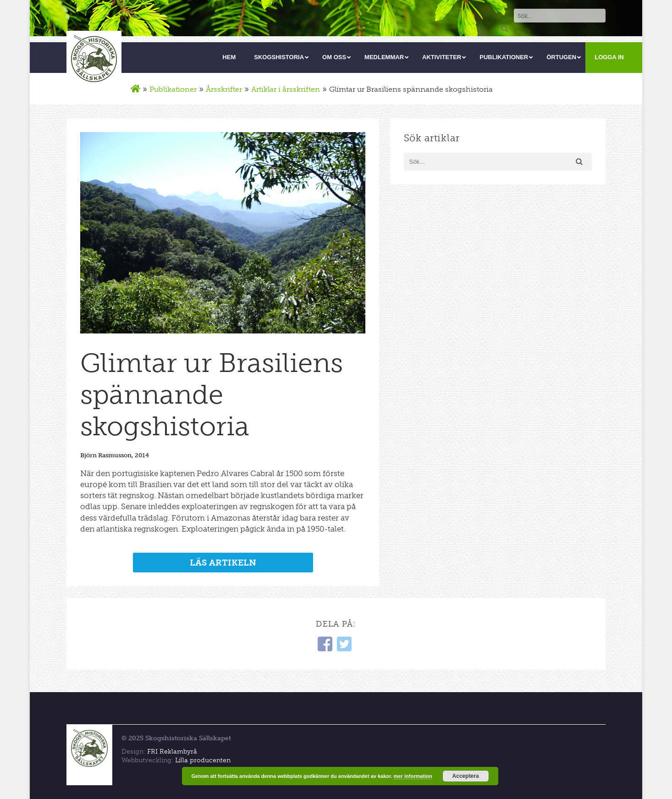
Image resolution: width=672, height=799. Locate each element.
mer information (413, 776)
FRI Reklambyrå (172, 752)
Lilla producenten (203, 760)
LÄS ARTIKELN (223, 563)
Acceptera (466, 776)
